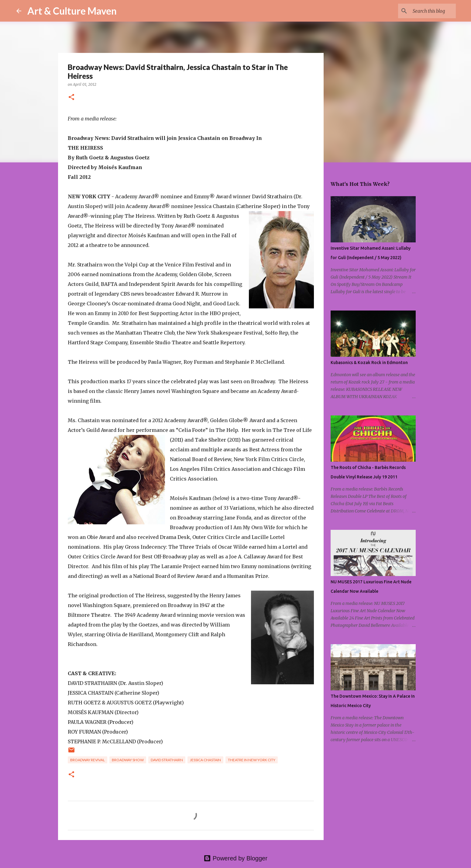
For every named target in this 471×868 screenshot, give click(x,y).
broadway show (128, 760)
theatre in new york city (252, 760)
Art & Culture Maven (72, 11)
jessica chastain (205, 760)
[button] (71, 97)
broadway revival (88, 760)
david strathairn (167, 760)
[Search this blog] (424, 11)
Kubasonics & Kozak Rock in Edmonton (369, 363)
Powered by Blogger (236, 858)
